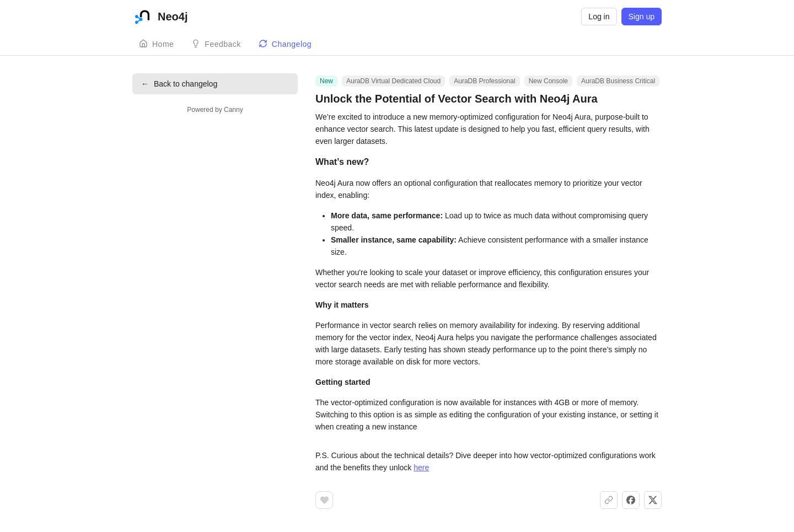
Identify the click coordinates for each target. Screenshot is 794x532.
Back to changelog (179, 84)
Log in (599, 17)
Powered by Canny (215, 110)
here (421, 467)
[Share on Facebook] (631, 500)
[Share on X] (653, 500)
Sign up (642, 17)
